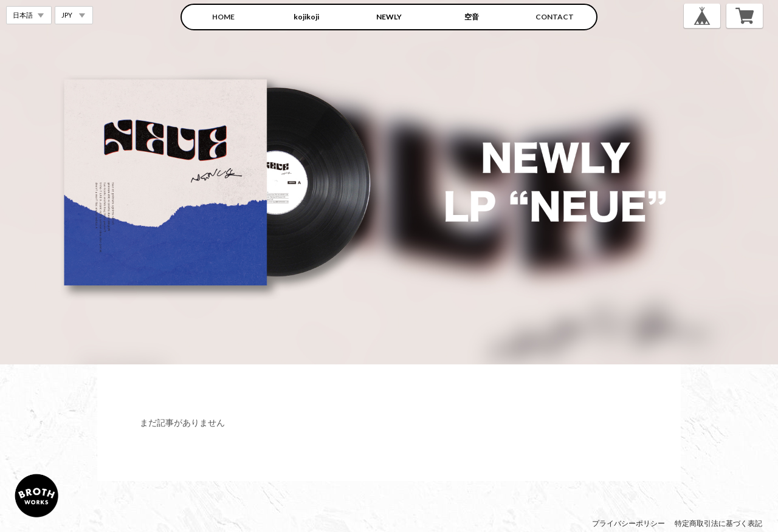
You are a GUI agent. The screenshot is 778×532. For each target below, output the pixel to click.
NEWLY (389, 17)
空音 (472, 17)
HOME (223, 17)
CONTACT (555, 17)
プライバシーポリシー (628, 523)
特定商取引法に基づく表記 (718, 523)
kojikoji (306, 17)
